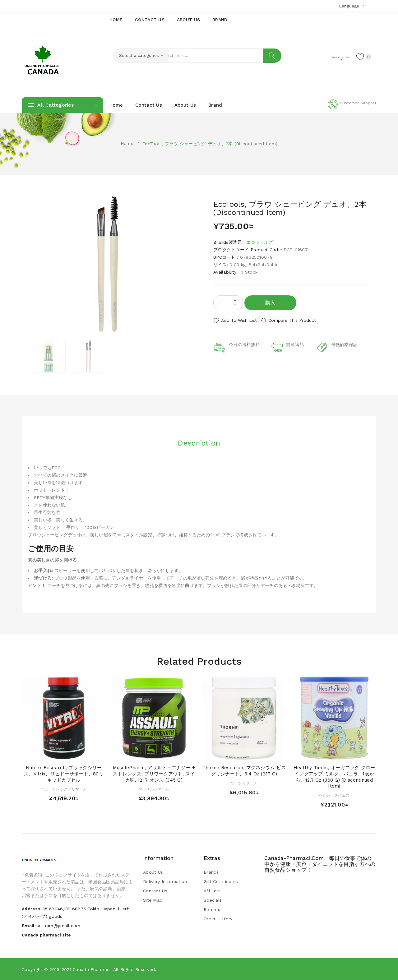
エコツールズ (260, 242)
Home (127, 143)
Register (314, 56)
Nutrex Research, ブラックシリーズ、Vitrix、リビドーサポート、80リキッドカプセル (64, 774)
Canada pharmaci (92, 969)
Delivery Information (165, 881)
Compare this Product (297, 320)
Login (338, 56)
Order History (218, 918)
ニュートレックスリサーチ (64, 789)
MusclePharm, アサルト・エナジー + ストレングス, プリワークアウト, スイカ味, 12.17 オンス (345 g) (154, 774)
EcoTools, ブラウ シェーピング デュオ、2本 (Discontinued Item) (210, 144)
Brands (211, 872)
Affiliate (212, 890)
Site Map (153, 900)
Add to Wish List (239, 320)
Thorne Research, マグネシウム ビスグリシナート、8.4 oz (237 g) (244, 770)
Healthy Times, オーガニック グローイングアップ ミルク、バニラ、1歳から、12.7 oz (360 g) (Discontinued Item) (334, 777)
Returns (212, 909)
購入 (270, 303)
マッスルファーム (154, 789)
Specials (213, 900)
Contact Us (155, 890)
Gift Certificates (221, 881)
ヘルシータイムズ (334, 795)
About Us (153, 872)
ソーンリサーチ (244, 783)
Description (199, 441)
